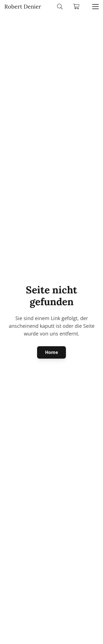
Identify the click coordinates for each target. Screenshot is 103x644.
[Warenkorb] (76, 7)
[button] (60, 7)
